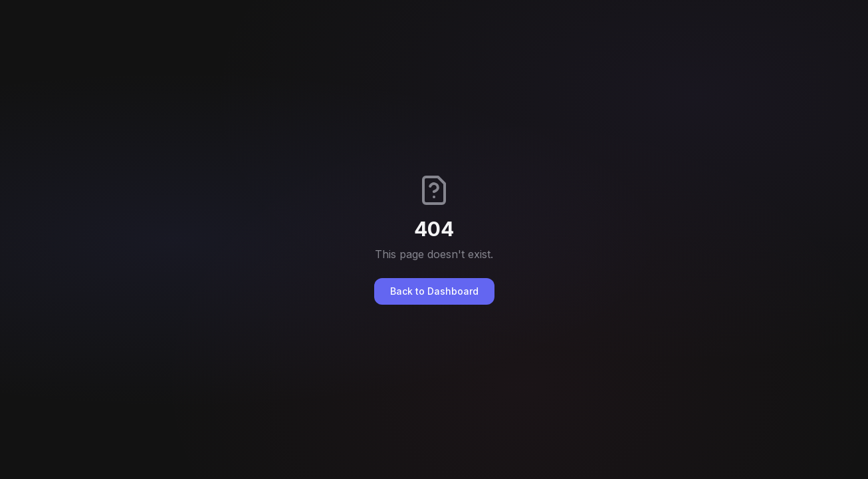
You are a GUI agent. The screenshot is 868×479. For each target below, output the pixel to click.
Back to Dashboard (434, 291)
